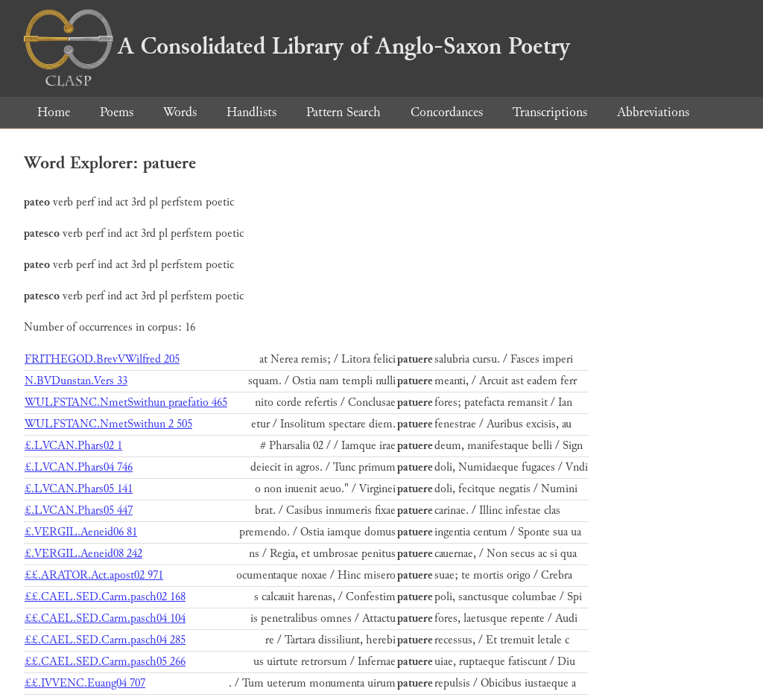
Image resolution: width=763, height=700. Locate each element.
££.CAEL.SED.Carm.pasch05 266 (105, 662)
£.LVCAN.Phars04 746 (79, 467)
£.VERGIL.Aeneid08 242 (83, 554)
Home (54, 112)
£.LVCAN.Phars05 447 (79, 510)
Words (180, 112)
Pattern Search (343, 112)
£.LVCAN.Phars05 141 (79, 489)
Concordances (447, 112)
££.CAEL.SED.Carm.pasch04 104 (105, 618)
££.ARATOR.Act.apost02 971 (94, 575)
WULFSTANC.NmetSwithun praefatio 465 (126, 402)
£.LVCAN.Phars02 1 (73, 446)
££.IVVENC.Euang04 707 (85, 683)
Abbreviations (653, 112)
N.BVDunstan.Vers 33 (76, 381)
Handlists (251, 112)
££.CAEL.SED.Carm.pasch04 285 (105, 640)
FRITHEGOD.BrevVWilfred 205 (102, 359)
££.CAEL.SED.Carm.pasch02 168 (105, 597)
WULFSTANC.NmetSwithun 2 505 (108, 424)
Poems (117, 112)
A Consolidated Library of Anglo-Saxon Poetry (297, 46)
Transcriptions (550, 112)
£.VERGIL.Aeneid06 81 (81, 532)
